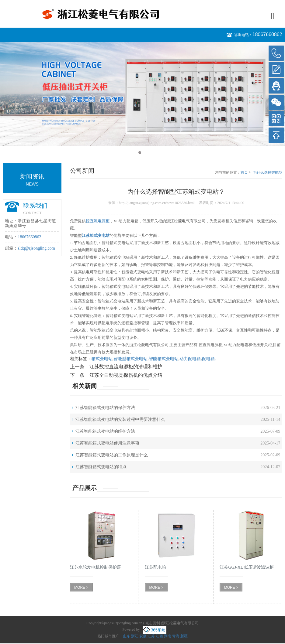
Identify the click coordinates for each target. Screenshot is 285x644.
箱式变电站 (102, 359)
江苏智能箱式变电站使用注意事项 (107, 443)
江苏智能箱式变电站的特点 (101, 467)
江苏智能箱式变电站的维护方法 (105, 431)
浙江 (135, 636)
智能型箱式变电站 (130, 359)
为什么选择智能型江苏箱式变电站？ (268, 173)
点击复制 (153, 623)
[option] (142, 94)
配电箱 (208, 359)
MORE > (81, 588)
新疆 (184, 636)
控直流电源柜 (98, 221)
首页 (244, 172)
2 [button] (146, 153)
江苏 (151, 636)
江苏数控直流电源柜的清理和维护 (126, 367)
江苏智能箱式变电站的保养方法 (105, 408)
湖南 (168, 636)
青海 (176, 636)
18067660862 (267, 34)
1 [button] (140, 153)
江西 (159, 636)
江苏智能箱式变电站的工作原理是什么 (112, 455)
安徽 (143, 636)
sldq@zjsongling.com (36, 248)
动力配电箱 (190, 359)
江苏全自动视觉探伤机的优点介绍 (126, 375)
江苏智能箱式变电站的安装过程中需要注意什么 (120, 419)
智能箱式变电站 (164, 359)
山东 (127, 636)
